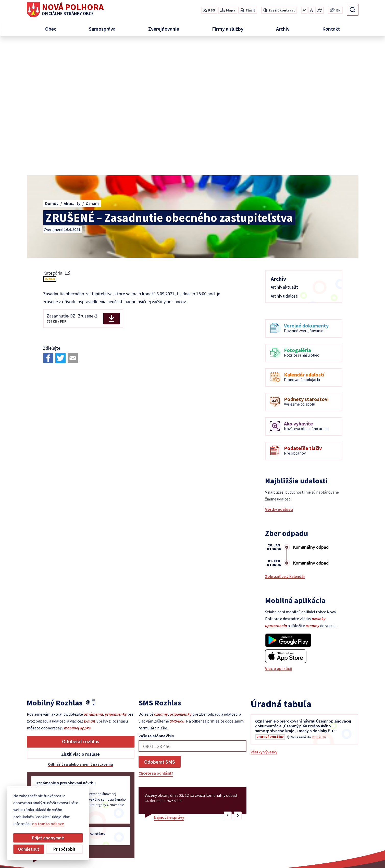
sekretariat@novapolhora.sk (351, 826)
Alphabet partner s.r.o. (228, 854)
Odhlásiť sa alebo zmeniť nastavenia (80, 633)
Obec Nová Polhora (298, 854)
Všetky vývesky (264, 621)
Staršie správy (44, 719)
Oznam (50, 148)
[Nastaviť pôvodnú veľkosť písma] (311, 10)
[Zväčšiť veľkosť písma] (320, 10)
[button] (228, 684)
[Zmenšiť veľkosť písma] (304, 10)
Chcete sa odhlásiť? (156, 642)
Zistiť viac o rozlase (80, 623)
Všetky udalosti (279, 378)
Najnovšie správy (169, 686)
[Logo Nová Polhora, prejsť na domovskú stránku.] (65, 10)
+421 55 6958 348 (339, 820)
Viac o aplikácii (278, 537)
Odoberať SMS (160, 631)
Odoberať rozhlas (81, 610)
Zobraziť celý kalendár (285, 445)
